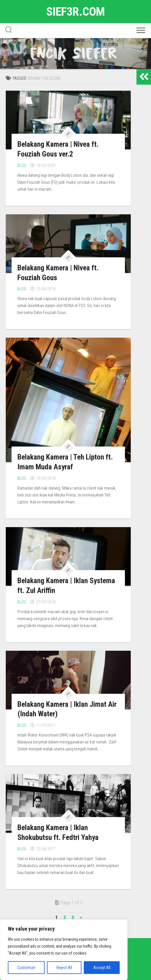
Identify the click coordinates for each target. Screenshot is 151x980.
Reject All (64, 968)
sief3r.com (76, 11)
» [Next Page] (81, 917)
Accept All (102, 968)
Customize (26, 968)
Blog (22, 165)
